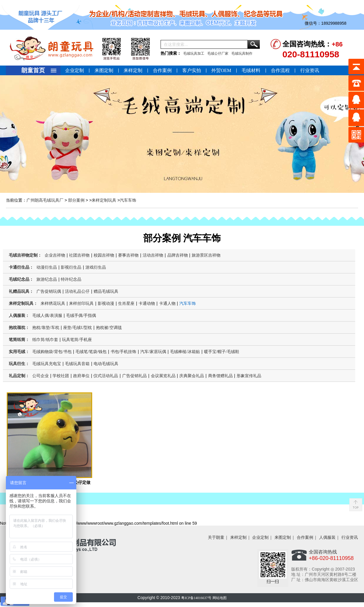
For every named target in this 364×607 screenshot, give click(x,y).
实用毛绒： (19, 352)
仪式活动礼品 (106, 376)
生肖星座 (126, 303)
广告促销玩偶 (49, 291)
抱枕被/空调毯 (109, 328)
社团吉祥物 (79, 255)
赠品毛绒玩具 (106, 291)
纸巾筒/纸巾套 (45, 340)
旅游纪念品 (47, 279)
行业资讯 (310, 70)
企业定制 (75, 70)
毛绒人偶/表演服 (47, 316)
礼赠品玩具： (21, 291)
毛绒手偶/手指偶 (81, 316)
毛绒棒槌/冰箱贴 (185, 352)
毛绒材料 (251, 70)
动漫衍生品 (47, 267)
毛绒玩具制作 (242, 53)
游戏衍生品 (96, 267)
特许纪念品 (71, 279)
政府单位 (81, 376)
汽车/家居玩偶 (153, 352)
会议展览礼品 (163, 376)
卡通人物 (167, 303)
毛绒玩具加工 (194, 53)
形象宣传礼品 (249, 376)
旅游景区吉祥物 (206, 255)
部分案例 (76, 200)
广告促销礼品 (134, 376)
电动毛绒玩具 (106, 364)
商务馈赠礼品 (220, 376)
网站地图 (220, 598)
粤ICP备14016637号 (196, 598)
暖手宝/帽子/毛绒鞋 (222, 352)
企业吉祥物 (55, 255)
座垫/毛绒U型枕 (77, 328)
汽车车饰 (128, 200)
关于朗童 (216, 537)
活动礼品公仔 (77, 291)
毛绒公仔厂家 (218, 53)
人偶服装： (19, 316)
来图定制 (104, 70)
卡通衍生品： (21, 267)
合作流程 (280, 70)
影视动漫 (106, 303)
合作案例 (162, 70)
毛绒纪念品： (21, 279)
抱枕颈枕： (19, 328)
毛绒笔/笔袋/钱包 (91, 352)
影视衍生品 (71, 267)
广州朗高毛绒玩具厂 (45, 200)
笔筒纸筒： (19, 340)
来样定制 (133, 70)
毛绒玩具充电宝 (47, 364)
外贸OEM (221, 70)
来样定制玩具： (23, 303)
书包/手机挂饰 (124, 352)
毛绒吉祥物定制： (25, 255)
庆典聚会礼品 (192, 376)
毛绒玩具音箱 (77, 364)
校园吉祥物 (104, 255)
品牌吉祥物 (178, 255)
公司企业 (41, 376)
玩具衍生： (19, 364)
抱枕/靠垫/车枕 (46, 328)
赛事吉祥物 (128, 255)
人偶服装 (327, 537)
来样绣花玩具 (53, 303)
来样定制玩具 (104, 200)
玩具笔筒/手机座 (77, 340)
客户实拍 (192, 70)
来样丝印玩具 (81, 303)
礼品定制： (19, 376)
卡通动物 (147, 303)
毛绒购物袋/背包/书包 (52, 352)
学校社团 (61, 376)
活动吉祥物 (153, 255)
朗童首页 (33, 70)
